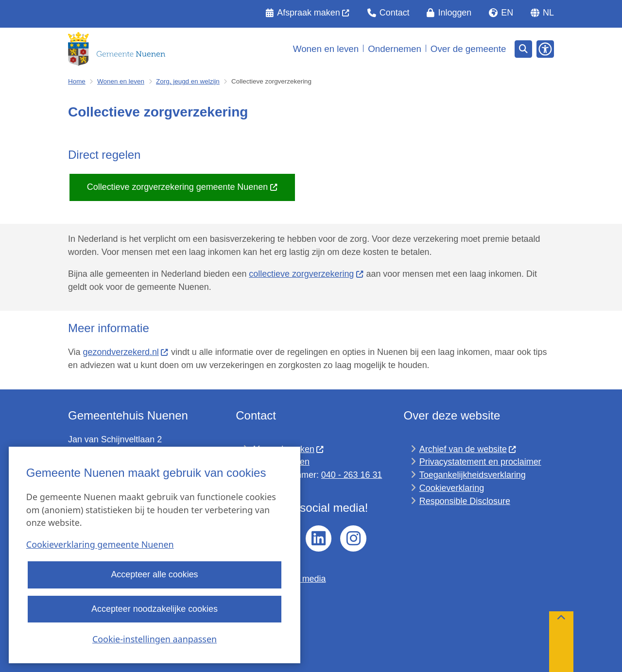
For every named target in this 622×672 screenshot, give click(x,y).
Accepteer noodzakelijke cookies (155, 609)
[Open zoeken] (523, 49)
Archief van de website (468, 449)
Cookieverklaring (452, 488)
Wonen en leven (121, 81)
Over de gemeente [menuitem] (468, 49)
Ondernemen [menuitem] (395, 49)
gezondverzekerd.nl (126, 352)
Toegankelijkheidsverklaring (473, 475)
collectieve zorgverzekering (306, 274)
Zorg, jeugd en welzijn (188, 81)
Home (77, 81)
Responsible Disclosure (465, 501)
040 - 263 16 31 (352, 475)
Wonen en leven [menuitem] (326, 49)
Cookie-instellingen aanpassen (155, 639)
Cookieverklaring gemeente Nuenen (100, 545)
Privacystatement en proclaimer (480, 462)
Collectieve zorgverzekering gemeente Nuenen (182, 187)
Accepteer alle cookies (154, 575)
